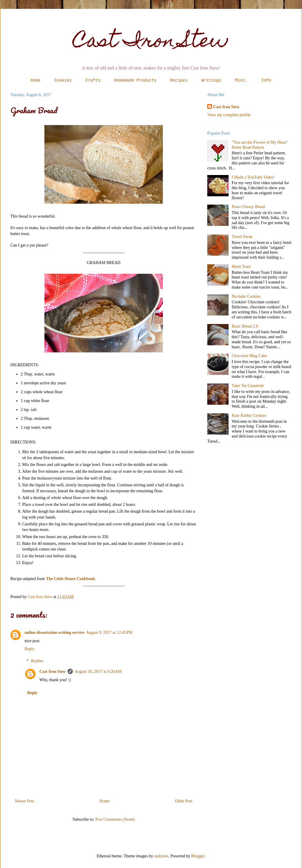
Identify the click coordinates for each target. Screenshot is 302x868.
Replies (37, 661)
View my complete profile (229, 115)
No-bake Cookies (246, 296)
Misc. (241, 80)
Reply (29, 649)
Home (36, 80)
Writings (211, 80)
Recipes (179, 80)
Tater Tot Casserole (248, 386)
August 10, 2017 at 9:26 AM (98, 672)
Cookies (63, 80)
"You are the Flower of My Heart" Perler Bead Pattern (260, 145)
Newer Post (24, 801)
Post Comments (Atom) (115, 819)
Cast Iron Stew (151, 42)
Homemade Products (135, 80)
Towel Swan (242, 237)
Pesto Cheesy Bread (248, 207)
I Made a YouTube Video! (253, 177)
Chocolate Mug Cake (249, 356)
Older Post (184, 801)
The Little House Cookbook (70, 579)
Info (266, 80)
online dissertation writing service (54, 633)
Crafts (93, 80)
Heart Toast (241, 267)
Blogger (198, 856)
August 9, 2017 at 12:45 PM (109, 633)
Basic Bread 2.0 (245, 326)
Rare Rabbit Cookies (249, 416)
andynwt (161, 856)
